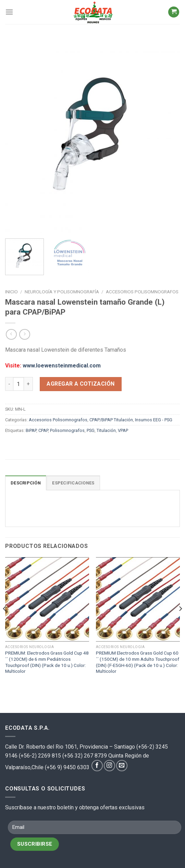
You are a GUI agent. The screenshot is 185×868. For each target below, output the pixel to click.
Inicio (11, 292)
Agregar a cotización (81, 384)
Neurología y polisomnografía (62, 292)
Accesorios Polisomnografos (142, 292)
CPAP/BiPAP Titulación (111, 420)
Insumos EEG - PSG (154, 420)
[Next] (180, 622)
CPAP (43, 430)
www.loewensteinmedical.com (62, 366)
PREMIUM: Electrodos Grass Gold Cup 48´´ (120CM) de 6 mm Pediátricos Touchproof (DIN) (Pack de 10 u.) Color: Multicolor (47, 662)
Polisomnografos (67, 430)
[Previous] (5, 622)
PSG (91, 430)
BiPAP (31, 430)
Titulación (106, 430)
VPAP (123, 430)
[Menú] (9, 12)
